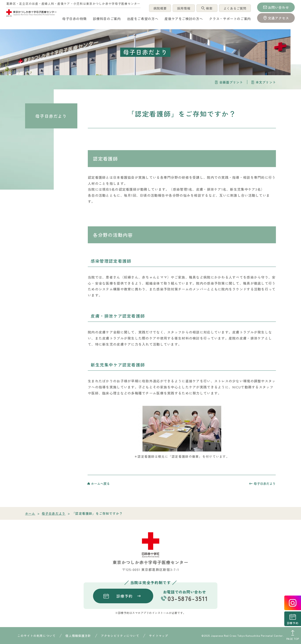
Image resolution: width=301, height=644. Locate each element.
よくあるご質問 (235, 8)
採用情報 (183, 8)
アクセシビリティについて (120, 636)
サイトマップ (159, 636)
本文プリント (266, 82)
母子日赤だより (51, 116)
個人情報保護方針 (78, 636)
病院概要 (159, 8)
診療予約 (293, 623)
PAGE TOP (293, 639)
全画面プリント (231, 82)
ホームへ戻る (100, 484)
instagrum (293, 603)
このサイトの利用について (36, 636)
